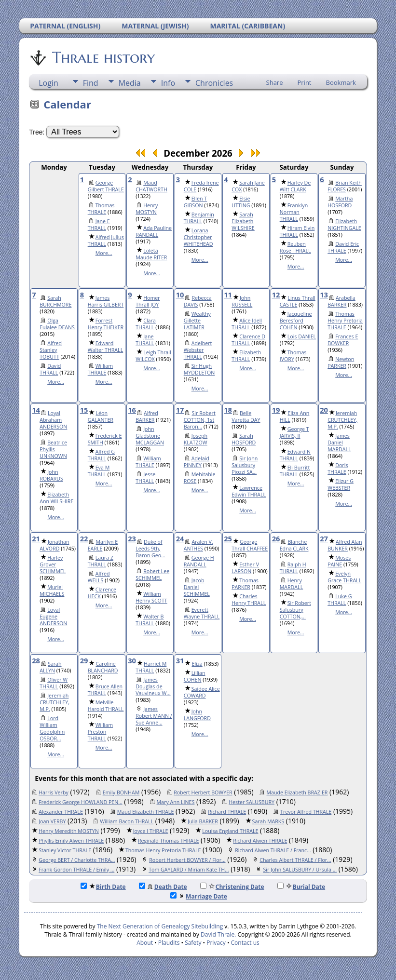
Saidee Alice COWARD (202, 692)
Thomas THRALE (101, 209)
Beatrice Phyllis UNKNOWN (53, 449)
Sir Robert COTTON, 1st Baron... (200, 420)
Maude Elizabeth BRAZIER (297, 792)
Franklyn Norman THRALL (294, 212)
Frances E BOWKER (343, 340)
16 (132, 410)
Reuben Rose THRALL (295, 247)
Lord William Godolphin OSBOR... (52, 728)
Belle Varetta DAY (246, 416)
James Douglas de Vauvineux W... (153, 686)
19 (276, 410)
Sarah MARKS (268, 821)
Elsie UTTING (241, 202)
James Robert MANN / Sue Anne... (154, 716)
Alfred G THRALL (101, 455)
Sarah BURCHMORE (55, 301)
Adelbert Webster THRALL (198, 350)
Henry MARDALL (292, 584)
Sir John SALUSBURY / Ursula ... (300, 870)
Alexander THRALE (61, 812)
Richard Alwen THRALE (260, 841)
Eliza (197, 664)
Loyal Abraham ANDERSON (53, 420)
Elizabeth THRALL (246, 356)
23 (132, 538)
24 (180, 538)
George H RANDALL (199, 561)
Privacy (216, 943)
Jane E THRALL (99, 225)
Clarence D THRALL (248, 340)
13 (324, 295)
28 (36, 660)
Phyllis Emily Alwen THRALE (71, 841)
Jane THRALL (145, 340)
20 (324, 410)
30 (132, 660)
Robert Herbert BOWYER (203, 792)
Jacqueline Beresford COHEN (296, 321)
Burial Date (301, 887)
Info (168, 83)
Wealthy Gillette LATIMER (197, 321)
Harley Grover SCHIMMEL (53, 564)
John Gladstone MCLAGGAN (150, 436)
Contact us (245, 943)
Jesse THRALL (145, 478)
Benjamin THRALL (199, 218)
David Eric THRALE (343, 247)
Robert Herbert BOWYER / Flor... (187, 860)
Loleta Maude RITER (151, 254)
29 (84, 660)
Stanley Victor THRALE (65, 850)
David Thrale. (218, 934)
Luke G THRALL (340, 600)
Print (304, 82)
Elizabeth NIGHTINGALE (344, 225)
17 (180, 410)
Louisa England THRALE (230, 831)
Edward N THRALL (295, 455)
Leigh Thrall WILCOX (153, 356)
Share (275, 82)
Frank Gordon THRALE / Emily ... (76, 870)
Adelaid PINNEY (197, 462)
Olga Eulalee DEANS (57, 324)
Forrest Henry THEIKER (106, 324)
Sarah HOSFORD (244, 439)
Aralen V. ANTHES (198, 545)
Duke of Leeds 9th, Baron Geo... (150, 549)
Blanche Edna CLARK (294, 545)
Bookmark (341, 82)
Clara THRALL (146, 324)
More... (104, 253)
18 (228, 410)
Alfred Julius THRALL (106, 241)
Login (48, 83)
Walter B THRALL (150, 620)
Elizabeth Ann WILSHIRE (56, 498)
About (145, 943)
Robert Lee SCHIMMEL (152, 575)
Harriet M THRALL (151, 667)
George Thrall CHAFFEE (250, 545)
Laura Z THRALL (101, 561)
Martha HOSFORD (340, 202)
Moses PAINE (339, 561)
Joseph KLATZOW (196, 439)
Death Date (163, 887)
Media (130, 83)
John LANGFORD (197, 715)
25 (228, 538)
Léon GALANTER (101, 416)
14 (36, 410)
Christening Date (232, 887)
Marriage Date (199, 896)
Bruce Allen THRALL (105, 690)
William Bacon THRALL (127, 821)
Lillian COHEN (195, 676)
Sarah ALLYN (50, 667)
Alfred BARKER (147, 416)
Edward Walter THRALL (106, 347)
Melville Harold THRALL (106, 706)
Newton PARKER (341, 362)
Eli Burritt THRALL (295, 471)
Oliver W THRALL (54, 683)
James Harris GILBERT (106, 301)
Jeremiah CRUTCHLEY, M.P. (342, 420)
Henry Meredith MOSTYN (69, 831)
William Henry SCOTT (151, 597)
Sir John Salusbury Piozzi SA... (245, 465)
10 (180, 295)
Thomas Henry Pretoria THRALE (345, 321)
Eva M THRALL (99, 471)
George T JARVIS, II (294, 432)
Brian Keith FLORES (345, 186)
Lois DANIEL (302, 336)
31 (180, 660)
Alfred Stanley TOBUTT (51, 350)
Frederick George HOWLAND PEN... (80, 802)
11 (228, 295)
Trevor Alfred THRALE (306, 812)
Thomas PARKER (245, 584)
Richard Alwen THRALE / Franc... (273, 850)
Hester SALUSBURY (252, 802)
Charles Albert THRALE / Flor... (295, 860)
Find (91, 83)
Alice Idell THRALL (247, 324)
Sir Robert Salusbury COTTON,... (295, 610)
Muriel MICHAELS (52, 591)
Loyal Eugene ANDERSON (53, 617)
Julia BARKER (203, 821)
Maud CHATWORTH (151, 186)
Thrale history (103, 57)
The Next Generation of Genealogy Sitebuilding (160, 926)
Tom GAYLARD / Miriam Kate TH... (189, 870)
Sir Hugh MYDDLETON (199, 369)
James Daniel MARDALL (339, 443)
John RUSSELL (242, 301)
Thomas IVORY (293, 356)
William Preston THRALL (100, 732)
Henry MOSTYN (147, 209)
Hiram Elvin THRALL (297, 231)
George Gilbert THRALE (106, 186)
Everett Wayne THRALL (202, 613)
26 (276, 538)
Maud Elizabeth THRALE (146, 812)
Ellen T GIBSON (195, 202)
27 (324, 538)
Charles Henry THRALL (249, 600)
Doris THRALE (338, 469)
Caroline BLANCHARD (103, 667)
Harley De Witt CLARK (295, 186)
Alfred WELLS (99, 577)
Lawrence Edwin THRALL (249, 491)
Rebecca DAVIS (198, 301)
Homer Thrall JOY (148, 301)
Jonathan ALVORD (54, 545)
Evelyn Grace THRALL (344, 577)
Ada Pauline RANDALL (154, 231)
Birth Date (103, 887)
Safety (193, 943)
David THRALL (50, 369)
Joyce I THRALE (151, 831)
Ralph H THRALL (293, 568)
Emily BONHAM (121, 792)
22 (84, 538)
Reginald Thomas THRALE (168, 841)
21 (36, 538)
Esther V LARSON (245, 568)
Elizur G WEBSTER (341, 484)
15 (84, 410)
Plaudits (169, 943)
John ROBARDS (51, 475)
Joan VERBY (52, 821)
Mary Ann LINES (176, 802)
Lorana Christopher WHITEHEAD (198, 237)
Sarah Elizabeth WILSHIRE (243, 221)
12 (276, 295)
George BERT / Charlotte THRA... (77, 860)
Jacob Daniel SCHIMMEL (197, 587)
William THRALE (100, 369)
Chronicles (214, 83)
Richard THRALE (227, 812)
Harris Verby (54, 792)
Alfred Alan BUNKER (345, 545)
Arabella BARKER (341, 301)
